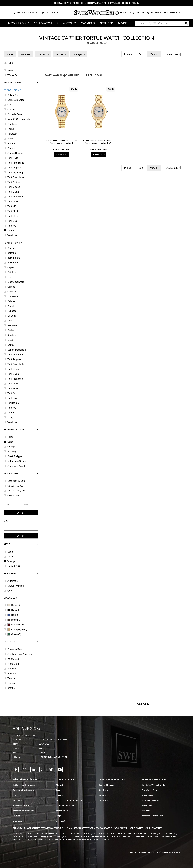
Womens (88, 23)
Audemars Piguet (16, 466)
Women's (12, 75)
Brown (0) (14, 620)
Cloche (11, 110)
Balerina (12, 253)
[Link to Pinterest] (42, 830)
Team (58, 850)
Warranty (17, 860)
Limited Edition (15, 566)
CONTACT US (172, 13)
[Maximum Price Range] (30, 505)
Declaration (13, 296)
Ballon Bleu (13, 95)
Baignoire (12, 248)
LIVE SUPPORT (51, 13)
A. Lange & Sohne (17, 461)
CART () (143, 13)
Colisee (11, 287)
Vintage (11, 561)
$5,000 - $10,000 (16, 491)
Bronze (11, 688)
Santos (11, 148)
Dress (10, 557)
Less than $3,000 (16, 481)
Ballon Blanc (14, 258)
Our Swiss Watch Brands (153, 845)
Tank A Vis (13, 158)
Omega (11, 447)
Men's (10, 71)
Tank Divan (13, 192)
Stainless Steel (15, 649)
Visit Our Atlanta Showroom (69, 860)
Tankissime (13, 403)
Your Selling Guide (150, 860)
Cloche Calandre (16, 282)
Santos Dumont (15, 153)
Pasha (11, 129)
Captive (11, 267)
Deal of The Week (107, 845)
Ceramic (12, 683)
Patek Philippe (15, 456)
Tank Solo (12, 221)
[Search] (162, 23)
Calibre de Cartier (16, 100)
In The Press (147, 855)
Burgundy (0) (16, 625)
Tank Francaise (15, 197)
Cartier (11, 442)
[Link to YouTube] (60, 830)
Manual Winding (16, 586)
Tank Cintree (14, 182)
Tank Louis (13, 202)
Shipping (17, 855)
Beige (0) (14, 605)
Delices (11, 301)
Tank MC (12, 206)
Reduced (106, 23)
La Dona (12, 316)
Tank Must (13, 211)
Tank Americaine (16, 163)
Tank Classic (14, 187)
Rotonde (12, 143)
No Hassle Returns (22, 866)
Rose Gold (13, 669)
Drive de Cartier (15, 114)
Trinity (10, 417)
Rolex (10, 437)
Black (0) (14, 610)
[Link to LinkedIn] (33, 830)
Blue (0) (13, 615)
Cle (9, 105)
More (122, 23)
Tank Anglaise (14, 168)
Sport (10, 552)
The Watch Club (149, 850)
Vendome (12, 235)
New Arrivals (19, 23)
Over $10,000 (14, 496)
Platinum (12, 673)
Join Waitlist (62, 154)
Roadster (12, 134)
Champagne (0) (17, 629)
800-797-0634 (60, 817)
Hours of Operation (65, 866)
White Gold (13, 664)
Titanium (12, 678)
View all (154, 54)
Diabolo (11, 306)
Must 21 (11, 321)
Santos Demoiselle (17, 350)
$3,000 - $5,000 (15, 486)
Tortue (11, 231)
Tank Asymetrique (16, 172)
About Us (60, 845)
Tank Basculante (16, 177)
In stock (128, 54)
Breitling (12, 452)
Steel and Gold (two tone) (20, 654)
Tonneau (12, 226)
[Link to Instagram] (24, 830)
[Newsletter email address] (111, 749)
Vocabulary (147, 866)
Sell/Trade (104, 850)
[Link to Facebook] (16, 830)
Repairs (102, 855)
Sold (141, 54)
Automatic (12, 581)
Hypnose (12, 311)
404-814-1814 (30, 13)
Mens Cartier (12, 90)
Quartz (11, 591)
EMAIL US (157, 13)
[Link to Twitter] (51, 830)
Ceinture (12, 272)
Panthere (12, 124)
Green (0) (14, 634)
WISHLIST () (128, 13)
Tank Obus (13, 216)
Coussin (12, 292)
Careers (60, 855)
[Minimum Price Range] (12, 505)
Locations (103, 860)
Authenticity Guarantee (24, 850)
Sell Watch (43, 23)
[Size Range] (21, 529)
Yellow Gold (13, 659)
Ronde (11, 139)
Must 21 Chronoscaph (19, 119)
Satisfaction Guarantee (24, 845)
